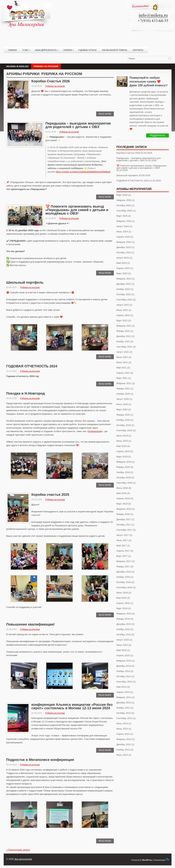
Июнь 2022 (122, 310)
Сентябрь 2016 (124, 587)
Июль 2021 (122, 357)
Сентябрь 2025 (124, 211)
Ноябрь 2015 (123, 629)
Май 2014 (122, 687)
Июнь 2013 (122, 729)
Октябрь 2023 (124, 252)
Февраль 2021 (124, 383)
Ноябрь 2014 (123, 671)
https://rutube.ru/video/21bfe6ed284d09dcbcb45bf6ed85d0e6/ (87, 172)
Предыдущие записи (18, 850)
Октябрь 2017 (124, 525)
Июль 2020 (122, 404)
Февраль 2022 (124, 326)
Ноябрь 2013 (123, 708)
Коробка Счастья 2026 (51, 81)
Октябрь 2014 (124, 676)
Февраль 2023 (124, 279)
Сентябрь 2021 (124, 347)
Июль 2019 (122, 436)
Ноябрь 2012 (123, 750)
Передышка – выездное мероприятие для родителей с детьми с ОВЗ (78, 125)
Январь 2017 (123, 566)
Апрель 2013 (123, 734)
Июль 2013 (122, 723)
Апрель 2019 (123, 451)
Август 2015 (123, 640)
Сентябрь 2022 (124, 300)
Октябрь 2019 (124, 425)
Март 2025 (122, 216)
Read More (105, 114)
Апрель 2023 (123, 268)
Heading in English (17, 66)
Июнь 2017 (122, 540)
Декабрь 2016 (124, 572)
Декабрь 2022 (124, 284)
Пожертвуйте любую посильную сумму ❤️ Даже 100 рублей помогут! (149, 82)
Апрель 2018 (123, 498)
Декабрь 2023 (124, 247)
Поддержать (158, 135)
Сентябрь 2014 (124, 682)
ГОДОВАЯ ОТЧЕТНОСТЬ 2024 (32, 366)
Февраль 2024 (124, 242)
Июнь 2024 (122, 232)
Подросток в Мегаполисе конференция (40, 760)
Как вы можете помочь (115, 50)
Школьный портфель (25, 282)
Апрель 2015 (123, 655)
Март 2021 (122, 378)
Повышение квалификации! (31, 624)
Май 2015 (122, 650)
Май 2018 (122, 493)
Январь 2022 (123, 331)
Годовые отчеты (88, 50)
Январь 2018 (123, 514)
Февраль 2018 (124, 509)
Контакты (138, 50)
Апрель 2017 (123, 551)
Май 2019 (122, 446)
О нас (27, 49)
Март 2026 (122, 195)
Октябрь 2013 (124, 713)
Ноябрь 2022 (123, 289)
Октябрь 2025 (124, 205)
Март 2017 (122, 556)
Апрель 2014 (123, 692)
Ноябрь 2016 (123, 577)
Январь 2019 (123, 467)
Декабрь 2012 (124, 744)
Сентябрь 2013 (124, 718)
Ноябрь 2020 (123, 394)
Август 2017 (123, 535)
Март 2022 (122, 321)
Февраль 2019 (124, 462)
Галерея (69, 49)
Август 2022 (123, 305)
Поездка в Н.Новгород (26, 393)
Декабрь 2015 (124, 624)
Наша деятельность (48, 49)
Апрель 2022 (123, 315)
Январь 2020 (123, 415)
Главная (12, 50)
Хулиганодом (95, 431)
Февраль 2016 (124, 614)
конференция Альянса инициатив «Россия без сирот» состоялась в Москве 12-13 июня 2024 (72, 706)
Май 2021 (122, 368)
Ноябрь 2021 (123, 341)
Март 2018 (122, 504)
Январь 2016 (123, 619)
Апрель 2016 (123, 603)
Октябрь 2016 (124, 582)
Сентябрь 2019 (124, 430)
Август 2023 (123, 258)
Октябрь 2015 (124, 635)
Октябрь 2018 (124, 478)
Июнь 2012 (122, 755)
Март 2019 (122, 457)
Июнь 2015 (122, 645)
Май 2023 (122, 263)
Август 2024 (123, 226)
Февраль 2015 (124, 661)
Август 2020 (123, 399)
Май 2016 (122, 598)
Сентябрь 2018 (124, 483)
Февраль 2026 (124, 200)
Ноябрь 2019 (123, 420)
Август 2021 (123, 352)
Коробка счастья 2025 (50, 495)
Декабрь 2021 (124, 336)
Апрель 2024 (123, 237)
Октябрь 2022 (124, 294)
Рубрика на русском (46, 66)
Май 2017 (122, 546)
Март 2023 (122, 273)
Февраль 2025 (124, 221)
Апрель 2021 (123, 373)
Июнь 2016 (122, 593)
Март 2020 (122, 409)
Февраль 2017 (124, 561)
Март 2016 (122, 608)
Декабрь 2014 (124, 666)
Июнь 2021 (122, 362)
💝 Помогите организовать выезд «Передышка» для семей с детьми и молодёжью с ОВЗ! (77, 210)
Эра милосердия (23, 859)
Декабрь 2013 (124, 703)
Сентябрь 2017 (124, 530)
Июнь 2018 (122, 488)
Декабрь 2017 (124, 519)
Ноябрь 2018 (123, 472)
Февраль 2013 (124, 739)
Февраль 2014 (124, 697)
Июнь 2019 (122, 441)
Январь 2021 (123, 389)
